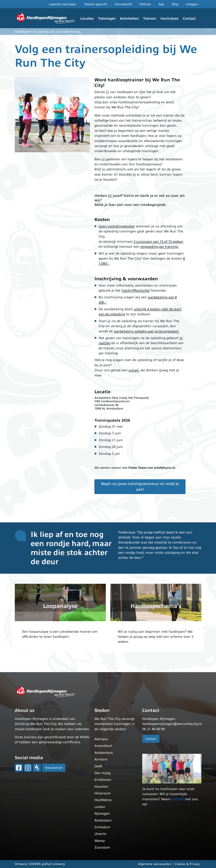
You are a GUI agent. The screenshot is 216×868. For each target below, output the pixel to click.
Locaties (87, 19)
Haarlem (101, 787)
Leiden (100, 807)
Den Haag (102, 773)
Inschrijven (170, 19)
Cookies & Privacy (187, 864)
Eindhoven (103, 780)
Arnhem (101, 759)
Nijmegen (102, 814)
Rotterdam (103, 820)
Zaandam (102, 847)
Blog (175, 4)
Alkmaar (101, 739)
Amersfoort (103, 746)
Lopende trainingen (63, 4)
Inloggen (192, 4)
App (161, 4)
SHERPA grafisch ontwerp (47, 864)
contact (178, 799)
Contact (189, 19)
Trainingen (107, 19)
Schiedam (102, 827)
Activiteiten (129, 19)
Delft (98, 766)
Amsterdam (104, 753)
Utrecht (100, 834)
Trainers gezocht (96, 4)
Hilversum (102, 793)
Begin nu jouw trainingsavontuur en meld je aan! (140, 487)
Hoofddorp (103, 800)
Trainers (150, 19)
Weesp (100, 841)
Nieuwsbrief (123, 4)
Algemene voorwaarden (155, 864)
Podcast (145, 4)
